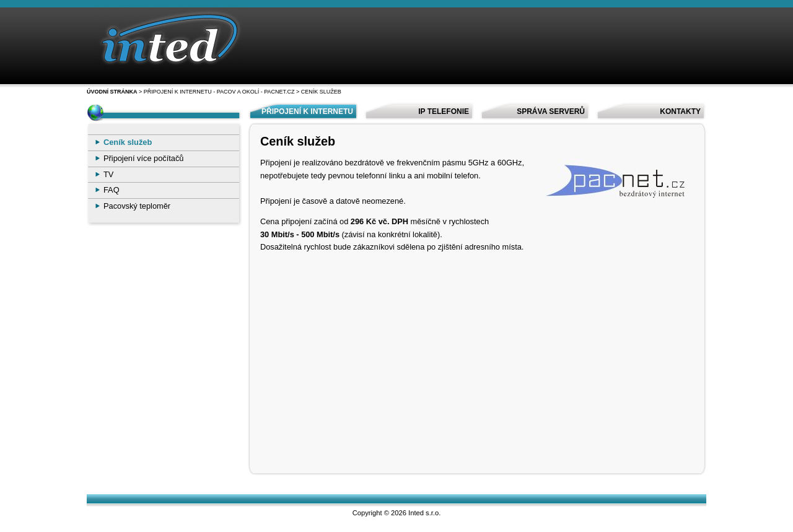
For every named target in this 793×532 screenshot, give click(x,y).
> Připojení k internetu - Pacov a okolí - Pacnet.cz (216, 92)
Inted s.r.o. (424, 513)
